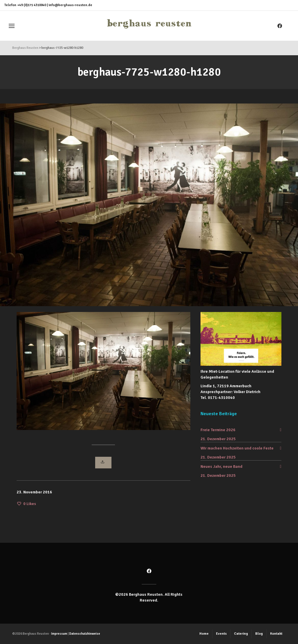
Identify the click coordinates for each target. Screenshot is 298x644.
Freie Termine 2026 (218, 430)
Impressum (59, 634)
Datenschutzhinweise (85, 634)
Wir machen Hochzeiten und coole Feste (237, 448)
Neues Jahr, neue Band (221, 467)
